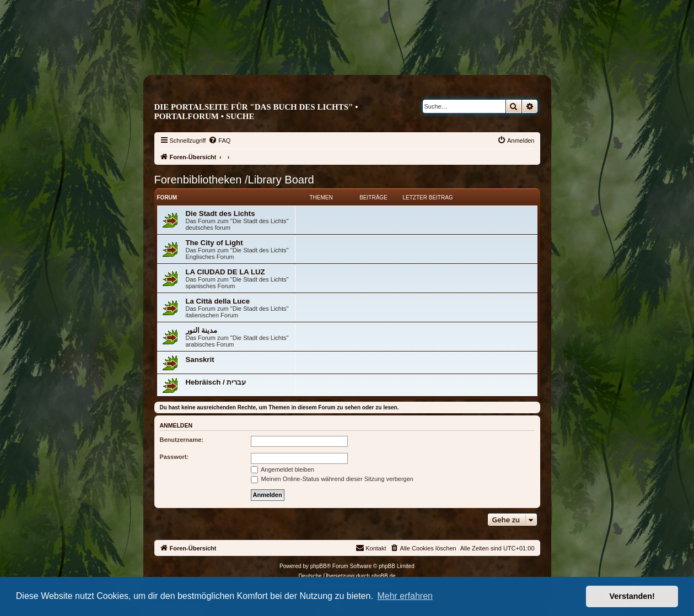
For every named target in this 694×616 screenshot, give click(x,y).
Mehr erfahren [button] (405, 596)
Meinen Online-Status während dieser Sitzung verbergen (332, 479)
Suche (240, 116)
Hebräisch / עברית (216, 382)
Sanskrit (200, 360)
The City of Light (214, 243)
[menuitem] (219, 141)
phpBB (319, 566)
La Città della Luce (218, 301)
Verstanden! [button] (632, 596)
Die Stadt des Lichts (220, 214)
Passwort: (174, 457)
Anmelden (176, 425)
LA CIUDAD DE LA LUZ (225, 272)
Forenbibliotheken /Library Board (234, 180)
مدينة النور (202, 330)
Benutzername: (182, 440)
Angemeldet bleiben (283, 469)
